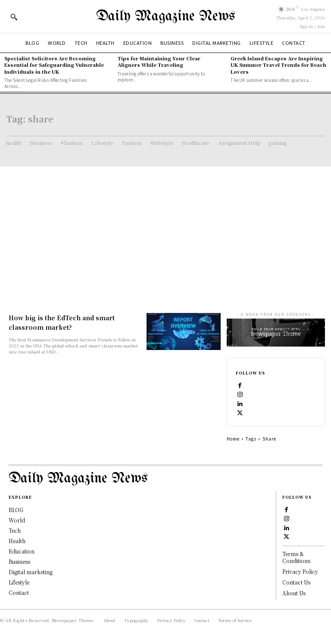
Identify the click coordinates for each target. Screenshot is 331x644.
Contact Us (296, 582)
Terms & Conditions (296, 557)
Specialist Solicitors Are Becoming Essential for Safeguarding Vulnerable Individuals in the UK (54, 65)
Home (233, 439)
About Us (294, 593)
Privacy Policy (300, 571)
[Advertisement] (165, 231)
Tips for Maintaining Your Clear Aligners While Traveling (159, 61)
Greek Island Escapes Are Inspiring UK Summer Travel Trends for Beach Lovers (278, 65)
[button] (14, 17)
